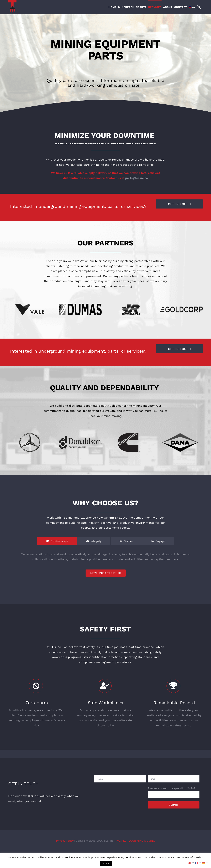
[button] (199, 7)
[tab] (57, 543)
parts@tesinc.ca (137, 180)
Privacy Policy (65, 843)
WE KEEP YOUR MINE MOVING (136, 843)
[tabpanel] (105, 566)
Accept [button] (106, 863)
